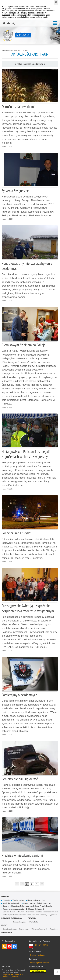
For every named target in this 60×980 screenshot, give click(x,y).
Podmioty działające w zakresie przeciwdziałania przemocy (25, 915)
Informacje (5, 896)
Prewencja (32, 918)
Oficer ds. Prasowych (39, 929)
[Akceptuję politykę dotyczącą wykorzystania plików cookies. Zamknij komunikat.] (56, 2)
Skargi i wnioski (29, 903)
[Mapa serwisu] (8, 23)
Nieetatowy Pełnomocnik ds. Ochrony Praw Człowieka (32, 906)
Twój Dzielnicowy (19, 900)
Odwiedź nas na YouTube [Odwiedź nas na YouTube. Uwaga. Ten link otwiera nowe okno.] (9, 946)
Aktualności (17, 50)
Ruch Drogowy (17, 918)
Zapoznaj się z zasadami (13, 974)
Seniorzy (6, 906)
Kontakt (4, 925)
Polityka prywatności (11, 977)
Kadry (44, 900)
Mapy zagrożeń (7, 932)
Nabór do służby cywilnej (12, 903)
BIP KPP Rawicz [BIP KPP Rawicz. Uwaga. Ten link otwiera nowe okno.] (42, 945)
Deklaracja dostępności (35, 909)
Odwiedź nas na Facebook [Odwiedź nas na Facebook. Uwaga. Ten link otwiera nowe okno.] (14, 946)
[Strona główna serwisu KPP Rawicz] (4, 23)
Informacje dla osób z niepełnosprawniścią (42, 912)
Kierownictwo (24, 929)
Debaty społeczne (44, 903)
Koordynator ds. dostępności (13, 909)
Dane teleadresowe (10, 929)
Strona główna (7, 50)
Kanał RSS (4, 946)
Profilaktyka (34, 922)
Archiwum (25, 50)
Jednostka (7, 900)
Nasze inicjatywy (34, 900)
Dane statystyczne (20, 922)
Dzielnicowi (54, 929)
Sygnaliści (53, 915)
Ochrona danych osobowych (13, 912)
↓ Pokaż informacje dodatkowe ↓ (30, 64)
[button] (55, 23)
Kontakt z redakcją (38, 955)
